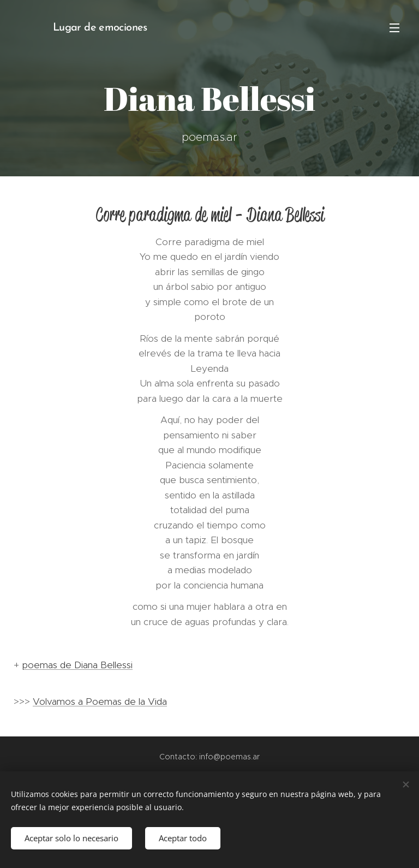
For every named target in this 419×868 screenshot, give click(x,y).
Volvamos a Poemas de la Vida (100, 701)
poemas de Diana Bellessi (77, 665)
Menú (394, 28)
